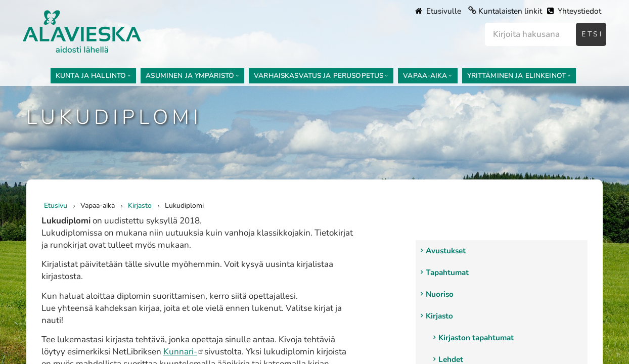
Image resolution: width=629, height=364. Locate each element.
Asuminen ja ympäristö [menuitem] (190, 76)
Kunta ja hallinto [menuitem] (91, 76)
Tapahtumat (447, 272)
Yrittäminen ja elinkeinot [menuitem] (516, 76)
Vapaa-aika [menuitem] (425, 76)
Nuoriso (440, 294)
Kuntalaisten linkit (510, 11)
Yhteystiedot (574, 11)
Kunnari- (184, 352)
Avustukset (446, 251)
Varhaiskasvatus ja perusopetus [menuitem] (319, 76)
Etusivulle (438, 11)
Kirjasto (439, 316)
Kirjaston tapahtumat (476, 338)
